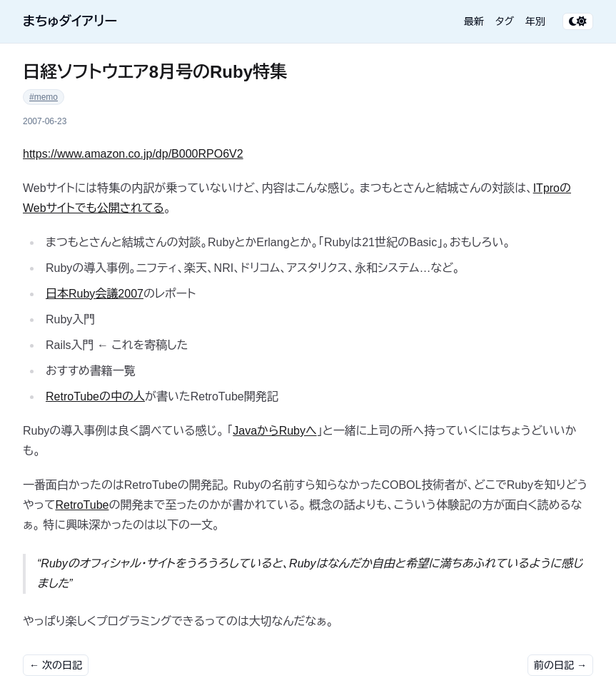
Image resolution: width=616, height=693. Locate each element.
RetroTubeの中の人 (95, 396)
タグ (505, 21)
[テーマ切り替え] (578, 21)
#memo (44, 97)
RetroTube (82, 505)
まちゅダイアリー (70, 21)
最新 (474, 21)
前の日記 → (560, 665)
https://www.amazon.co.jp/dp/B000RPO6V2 (133, 154)
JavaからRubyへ (274, 431)
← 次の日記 (56, 665)
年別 (535, 21)
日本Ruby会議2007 (95, 294)
